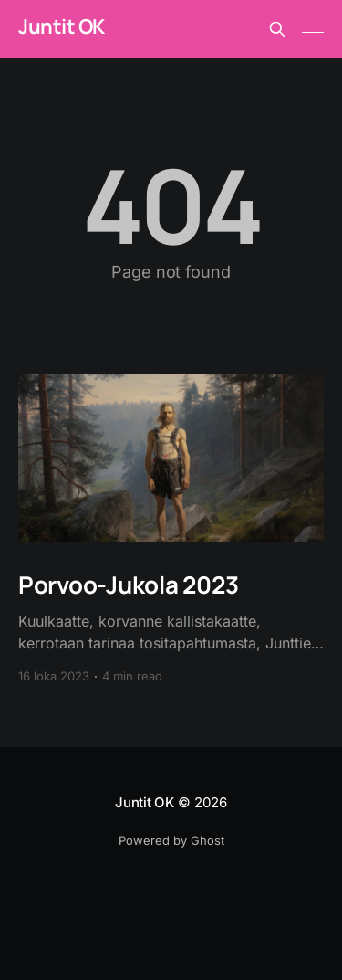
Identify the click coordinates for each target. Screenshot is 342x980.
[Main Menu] (313, 29)
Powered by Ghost (171, 840)
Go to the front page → (171, 298)
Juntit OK (62, 27)
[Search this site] (277, 29)
